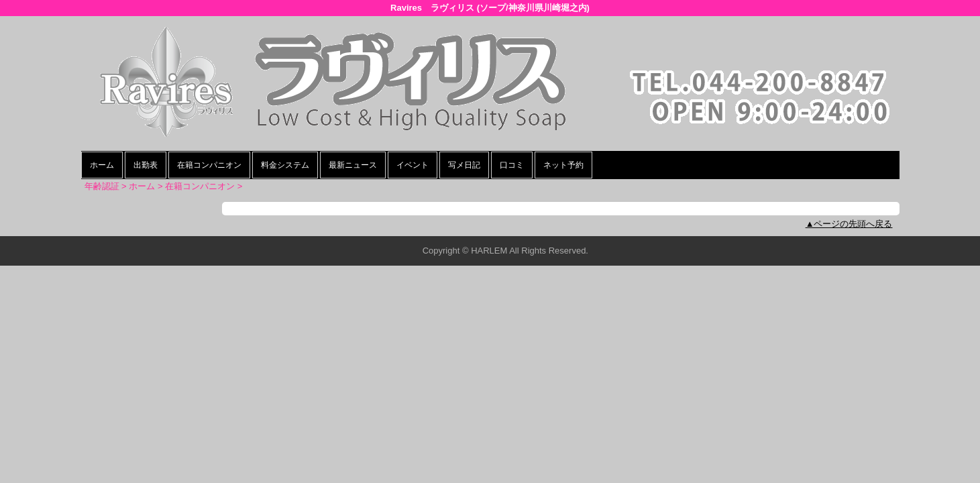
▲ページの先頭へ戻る (849, 224)
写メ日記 (464, 165)
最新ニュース (353, 165)
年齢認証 (102, 186)
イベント (413, 165)
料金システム (285, 165)
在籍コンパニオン (209, 165)
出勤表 (146, 165)
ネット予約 (563, 165)
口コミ (512, 165)
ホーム (102, 165)
